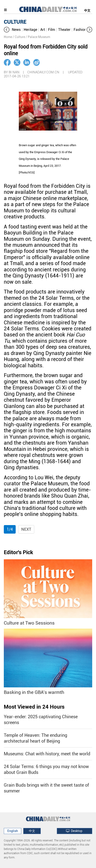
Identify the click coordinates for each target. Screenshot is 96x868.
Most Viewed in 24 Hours (34, 707)
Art (43, 30)
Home (8, 37)
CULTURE (15, 22)
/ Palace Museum (38, 37)
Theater (64, 30)
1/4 (10, 529)
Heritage (30, 30)
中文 (87, 11)
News (16, 30)
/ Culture (19, 37)
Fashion (80, 30)
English (13, 831)
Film (52, 30)
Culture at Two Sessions (29, 623)
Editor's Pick (18, 552)
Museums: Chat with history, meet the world (47, 754)
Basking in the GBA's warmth (34, 692)
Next (26, 529)
